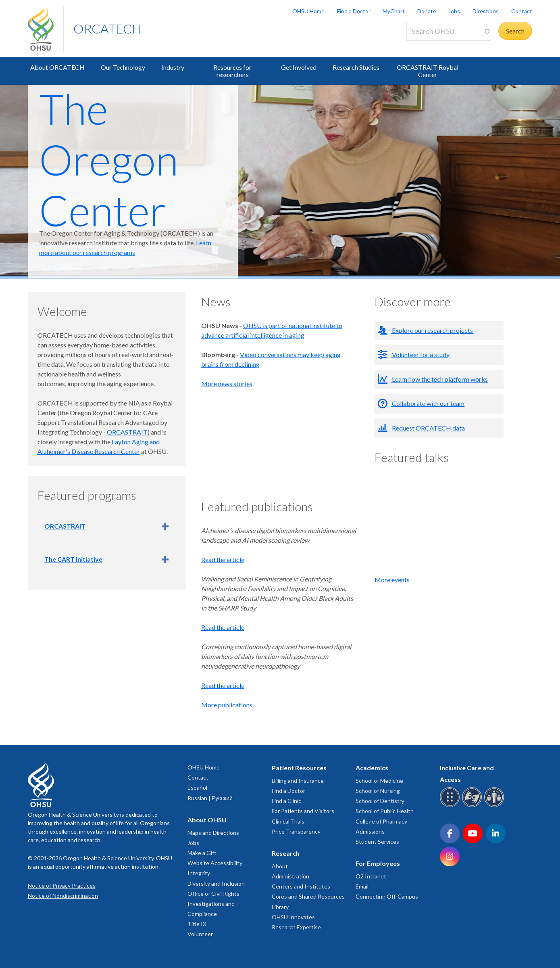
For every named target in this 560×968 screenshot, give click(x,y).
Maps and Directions (213, 833)
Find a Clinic (286, 801)
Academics (372, 768)
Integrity (199, 873)
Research (286, 853)
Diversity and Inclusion (216, 883)
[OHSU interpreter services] (495, 806)
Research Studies (356, 67)
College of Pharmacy (381, 821)
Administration (290, 876)
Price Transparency (296, 831)
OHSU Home (308, 11)
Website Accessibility (215, 863)
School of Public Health (385, 811)
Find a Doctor (354, 11)
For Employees (378, 863)
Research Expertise (296, 927)
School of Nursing (378, 791)
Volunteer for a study (420, 354)
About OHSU (207, 820)
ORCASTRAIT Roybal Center (428, 71)
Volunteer (200, 934)
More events (392, 580)
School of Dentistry (380, 801)
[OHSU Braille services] (451, 806)
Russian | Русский (210, 798)
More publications (227, 705)
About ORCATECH (57, 67)
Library (280, 907)
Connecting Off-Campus (387, 896)
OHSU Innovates (293, 917)
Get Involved (299, 67)
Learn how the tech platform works (439, 379)
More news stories (227, 384)
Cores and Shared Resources (308, 896)
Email (362, 886)
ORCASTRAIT (127, 432)
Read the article (223, 559)
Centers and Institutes (301, 886)
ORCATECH (107, 28)
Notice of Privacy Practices (62, 885)
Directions (486, 11)
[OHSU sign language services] (473, 806)
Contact (522, 11)
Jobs (454, 11)
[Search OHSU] (449, 31)
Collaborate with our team (428, 403)
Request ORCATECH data (428, 428)
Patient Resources (299, 768)
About (280, 866)
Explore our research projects (432, 330)
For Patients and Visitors (303, 811)
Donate (427, 11)
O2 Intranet (371, 876)
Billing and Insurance (298, 781)
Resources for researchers (232, 71)
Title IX (197, 924)
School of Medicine (379, 781)
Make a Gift (202, 853)
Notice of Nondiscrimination (63, 896)
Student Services (377, 842)
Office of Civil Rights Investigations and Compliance (213, 904)
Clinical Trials (288, 821)
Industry (173, 67)
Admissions (370, 831)
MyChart (394, 11)
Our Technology (123, 67)
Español (197, 787)
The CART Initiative (73, 559)
